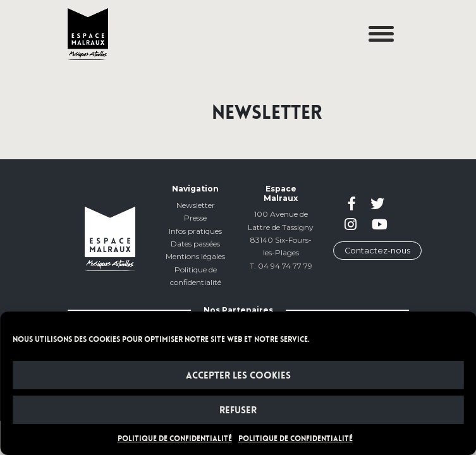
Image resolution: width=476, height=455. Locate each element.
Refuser (238, 410)
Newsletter (196, 205)
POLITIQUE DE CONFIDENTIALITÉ (175, 439)
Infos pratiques (195, 231)
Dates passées (195, 244)
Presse (195, 218)
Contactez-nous (377, 251)
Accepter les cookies (238, 375)
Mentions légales (195, 256)
